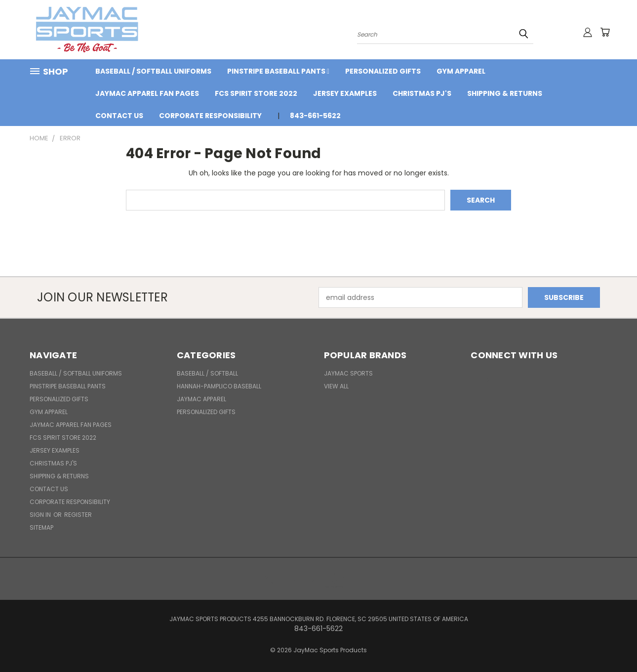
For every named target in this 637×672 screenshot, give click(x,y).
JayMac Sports (348, 373)
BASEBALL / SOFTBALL (207, 373)
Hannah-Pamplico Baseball (219, 386)
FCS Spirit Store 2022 (256, 93)
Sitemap (41, 527)
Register (78, 515)
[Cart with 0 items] (605, 32)
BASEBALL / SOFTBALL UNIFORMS (153, 71)
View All (336, 386)
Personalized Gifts (383, 71)
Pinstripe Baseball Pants (278, 71)
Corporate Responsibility (210, 116)
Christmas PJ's (422, 93)
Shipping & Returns (505, 93)
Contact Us (119, 116)
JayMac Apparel (201, 399)
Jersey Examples (345, 93)
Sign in (41, 515)
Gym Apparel (461, 71)
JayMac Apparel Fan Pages (147, 93)
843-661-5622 (315, 116)
